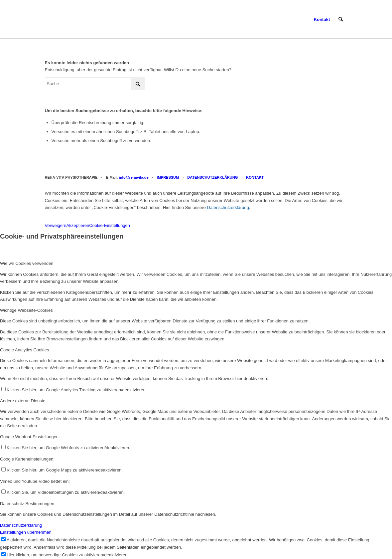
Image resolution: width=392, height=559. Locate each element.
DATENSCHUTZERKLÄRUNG (212, 177)
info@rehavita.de (134, 177)
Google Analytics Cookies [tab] (24, 350)
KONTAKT (255, 177)
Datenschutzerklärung (228, 207)
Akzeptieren (78, 225)
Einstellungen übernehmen (26, 532)
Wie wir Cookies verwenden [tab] (27, 263)
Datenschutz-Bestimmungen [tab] (27, 504)
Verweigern (56, 225)
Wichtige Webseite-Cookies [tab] (26, 310)
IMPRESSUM (168, 177)
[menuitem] (322, 20)
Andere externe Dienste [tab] (23, 401)
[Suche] (341, 20)
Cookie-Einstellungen (110, 225)
